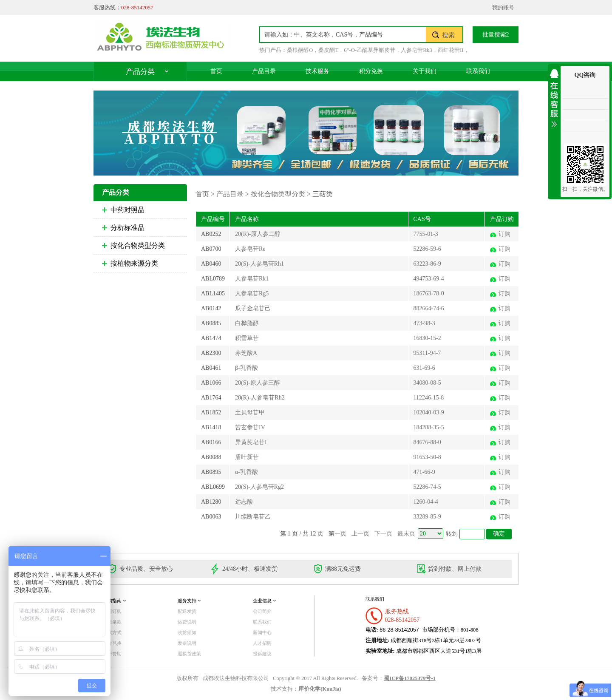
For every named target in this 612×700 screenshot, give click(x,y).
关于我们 (425, 71)
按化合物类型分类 (138, 245)
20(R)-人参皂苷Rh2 (260, 398)
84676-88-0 (427, 442)
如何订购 (112, 611)
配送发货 (187, 611)
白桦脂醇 (247, 323)
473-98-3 (424, 323)
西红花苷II (451, 50)
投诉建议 (262, 654)
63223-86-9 (427, 264)
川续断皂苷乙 (253, 517)
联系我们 (478, 71)
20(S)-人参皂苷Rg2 (259, 487)
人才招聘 (262, 643)
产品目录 (264, 71)
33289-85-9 (427, 517)
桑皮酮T (328, 50)
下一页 (383, 534)
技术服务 (317, 71)
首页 (216, 71)
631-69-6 (424, 368)
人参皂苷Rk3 (416, 50)
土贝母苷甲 (250, 412)
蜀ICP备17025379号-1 (410, 678)
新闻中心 (262, 632)
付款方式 (112, 632)
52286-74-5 (427, 487)
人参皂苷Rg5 (252, 293)
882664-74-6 (429, 308)
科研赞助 (112, 654)
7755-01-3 (426, 234)
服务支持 (189, 601)
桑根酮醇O (300, 50)
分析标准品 (127, 228)
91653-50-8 (427, 457)
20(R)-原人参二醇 (258, 234)
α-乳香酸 (246, 472)
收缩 (554, 97)
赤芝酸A (246, 353)
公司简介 (262, 611)
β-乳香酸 (246, 368)
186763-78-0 (429, 293)
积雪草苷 (247, 338)
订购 (504, 234)
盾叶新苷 (247, 457)
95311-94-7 (427, 353)
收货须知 (187, 632)
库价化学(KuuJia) (320, 689)
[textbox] (343, 35)
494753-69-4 (429, 279)
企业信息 (264, 601)
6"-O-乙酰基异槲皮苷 (370, 50)
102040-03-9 (429, 412)
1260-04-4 (426, 502)
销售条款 (112, 622)
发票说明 (187, 643)
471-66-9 (424, 472)
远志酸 (244, 502)
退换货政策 (189, 654)
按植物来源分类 (134, 263)
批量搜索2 (496, 35)
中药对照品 (127, 210)
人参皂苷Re (250, 249)
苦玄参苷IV (250, 427)
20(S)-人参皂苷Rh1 (259, 264)
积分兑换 (371, 71)
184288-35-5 (429, 427)
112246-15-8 (429, 398)
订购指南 (114, 601)
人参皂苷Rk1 (252, 279)
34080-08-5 (427, 383)
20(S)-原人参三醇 (258, 383)
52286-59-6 (427, 249)
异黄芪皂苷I (251, 442)
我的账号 (503, 7)
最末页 (406, 534)
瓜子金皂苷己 (253, 308)
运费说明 (187, 622)
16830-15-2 (427, 338)
